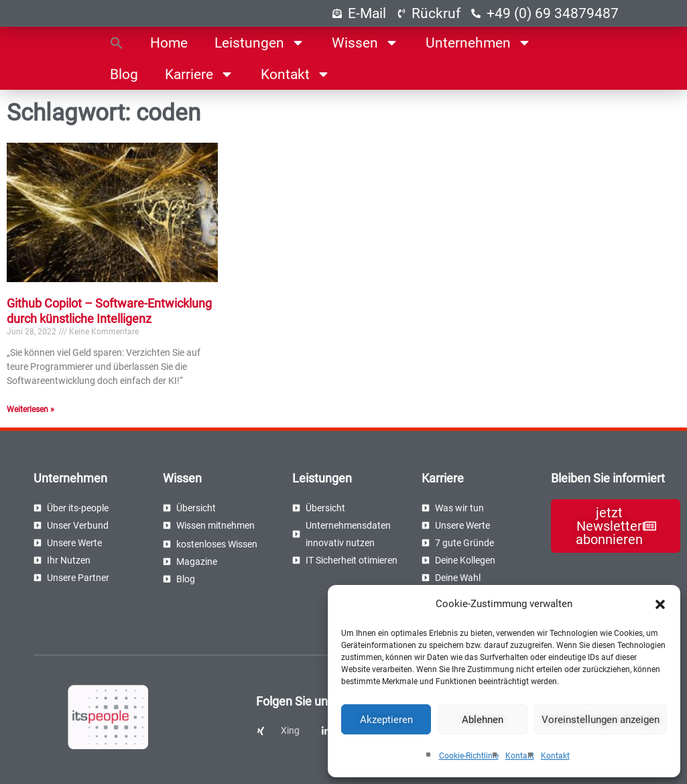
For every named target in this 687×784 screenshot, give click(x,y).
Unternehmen (479, 43)
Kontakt (520, 756)
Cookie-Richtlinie (469, 756)
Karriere (199, 74)
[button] (660, 604)
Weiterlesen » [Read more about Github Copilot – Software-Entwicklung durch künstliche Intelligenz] (30, 409)
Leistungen (260, 43)
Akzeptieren (386, 720)
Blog (124, 74)
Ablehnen (483, 720)
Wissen (365, 43)
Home (169, 43)
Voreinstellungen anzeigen (601, 720)
